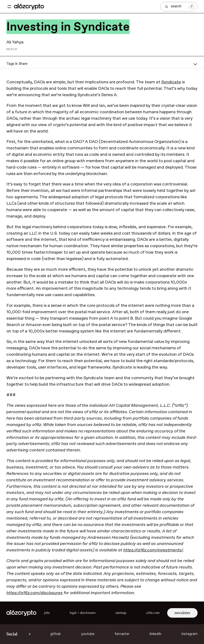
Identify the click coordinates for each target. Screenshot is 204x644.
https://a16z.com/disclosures (35, 593)
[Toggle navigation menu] (9, 7)
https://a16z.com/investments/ (153, 550)
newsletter (182, 613)
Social (12, 634)
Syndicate (171, 82)
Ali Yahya (15, 42)
